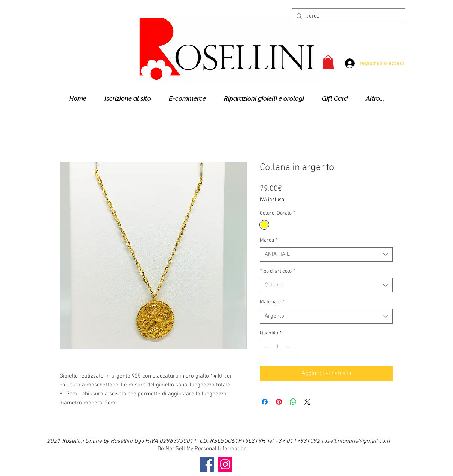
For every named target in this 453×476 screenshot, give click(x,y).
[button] (328, 62)
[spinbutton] (277, 347)
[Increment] (288, 347)
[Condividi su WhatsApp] (293, 402)
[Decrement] (266, 347)
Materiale (272, 302)
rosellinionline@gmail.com (356, 441)
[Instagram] (225, 464)
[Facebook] (207, 464)
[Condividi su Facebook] (265, 402)
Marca (269, 240)
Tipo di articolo (277, 271)
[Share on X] (307, 402)
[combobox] (326, 254)
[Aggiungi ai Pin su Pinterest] (279, 402)
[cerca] (348, 16)
